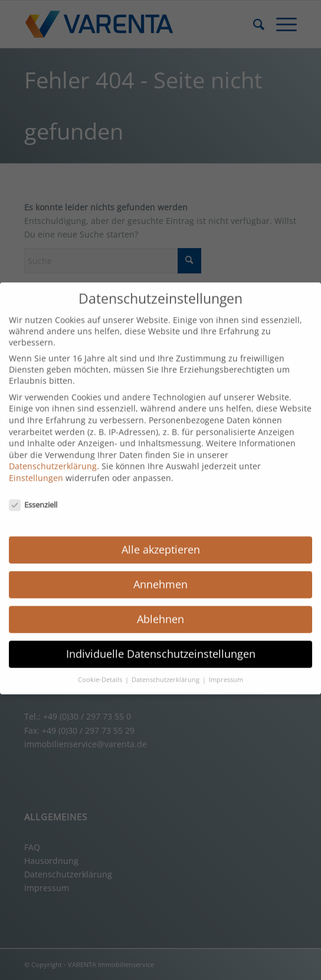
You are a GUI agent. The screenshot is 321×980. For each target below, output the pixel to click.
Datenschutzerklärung (53, 456)
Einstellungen (36, 468)
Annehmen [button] (160, 574)
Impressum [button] (226, 669)
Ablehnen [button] (160, 609)
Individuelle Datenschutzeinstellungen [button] (161, 644)
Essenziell (33, 494)
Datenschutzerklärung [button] (166, 669)
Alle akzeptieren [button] (161, 539)
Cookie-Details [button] (101, 669)
